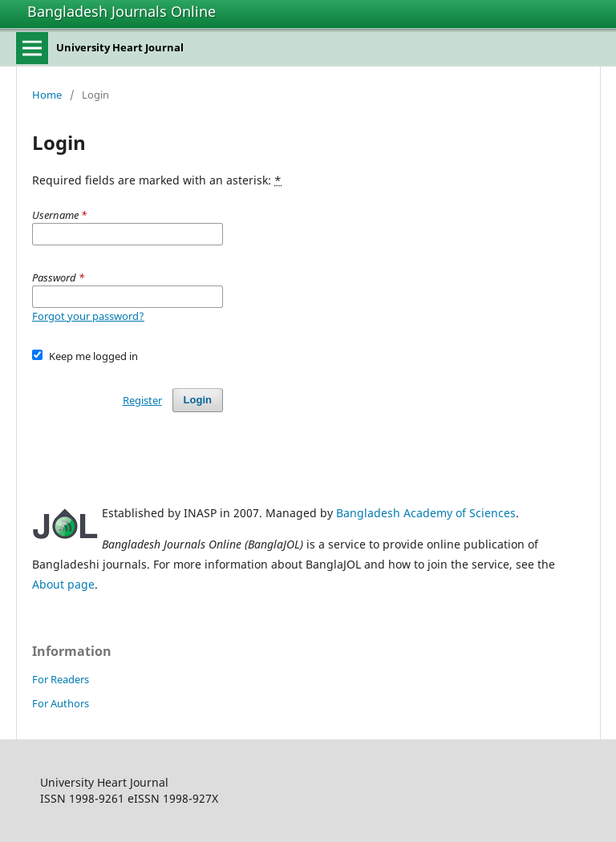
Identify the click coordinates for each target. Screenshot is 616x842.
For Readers (61, 679)
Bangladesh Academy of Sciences (426, 513)
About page (63, 584)
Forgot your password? (88, 316)
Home (47, 95)
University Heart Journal (120, 47)
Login (198, 400)
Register (142, 400)
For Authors (61, 703)
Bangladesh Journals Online (122, 11)
